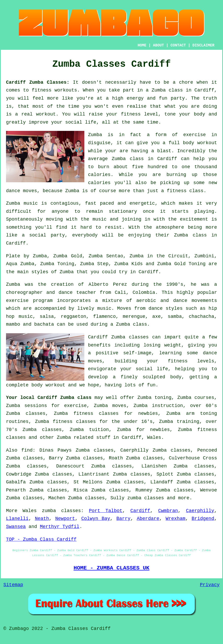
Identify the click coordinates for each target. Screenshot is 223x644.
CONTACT (178, 45)
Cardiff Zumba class (64, 398)
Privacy (210, 585)
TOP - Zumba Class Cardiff (41, 539)
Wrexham (175, 519)
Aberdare (148, 519)
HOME (142, 45)
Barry (124, 519)
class (200, 235)
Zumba (159, 90)
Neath (42, 519)
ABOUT (159, 45)
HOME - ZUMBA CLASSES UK (112, 568)
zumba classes (145, 498)
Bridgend (203, 519)
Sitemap (13, 585)
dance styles (166, 308)
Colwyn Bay (96, 519)
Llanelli (17, 519)
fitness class (185, 191)
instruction (168, 406)
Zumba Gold (68, 256)
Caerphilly (200, 511)
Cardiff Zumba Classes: (38, 82)
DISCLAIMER (203, 45)
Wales (154, 438)
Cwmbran (168, 511)
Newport (65, 519)
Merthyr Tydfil (60, 527)
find (27, 450)
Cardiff (140, 511)
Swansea (16, 527)
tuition (99, 430)
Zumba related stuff (83, 438)
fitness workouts (55, 90)
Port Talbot (106, 511)
